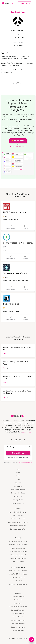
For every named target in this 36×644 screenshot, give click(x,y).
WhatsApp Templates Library (18, 584)
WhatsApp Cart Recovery (18, 552)
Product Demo (25, 3)
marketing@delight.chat (25, 463)
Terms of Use (18, 496)
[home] (7, 3)
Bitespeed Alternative (18, 610)
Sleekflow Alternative (18, 627)
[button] (34, 3)
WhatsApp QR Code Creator (18, 574)
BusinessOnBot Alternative (18, 607)
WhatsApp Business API (18, 555)
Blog (18, 479)
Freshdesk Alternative (18, 624)
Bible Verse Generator (18, 519)
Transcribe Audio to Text (18, 529)
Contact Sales (18, 453)
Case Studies (18, 486)
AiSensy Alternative (18, 613)
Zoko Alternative (18, 600)
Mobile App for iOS (18, 562)
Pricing (18, 476)
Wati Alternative (18, 603)
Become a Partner (18, 503)
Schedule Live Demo (18, 493)
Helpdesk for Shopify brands (18, 541)
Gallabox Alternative (18, 617)
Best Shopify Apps (18, 12)
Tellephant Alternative (18, 620)
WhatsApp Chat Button (18, 577)
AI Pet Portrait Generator (18, 512)
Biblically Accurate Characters (18, 522)
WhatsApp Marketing (18, 548)
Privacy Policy (18, 500)
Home (18, 473)
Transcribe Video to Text (18, 526)
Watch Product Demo (18, 490)
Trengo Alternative (18, 630)
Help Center (18, 483)
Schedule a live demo (18, 146)
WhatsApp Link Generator (18, 571)
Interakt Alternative (18, 597)
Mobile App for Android (18, 558)
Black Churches (18, 515)
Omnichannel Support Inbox (18, 545)
